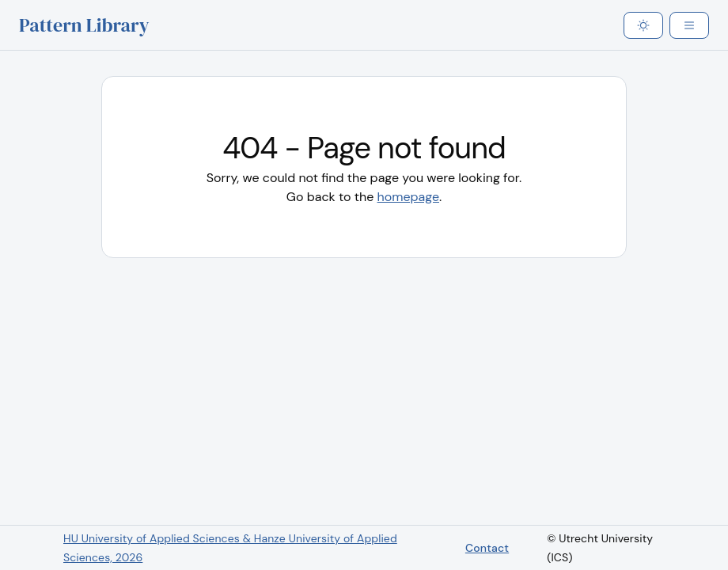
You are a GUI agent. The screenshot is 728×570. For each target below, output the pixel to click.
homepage (408, 197)
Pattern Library (84, 25)
